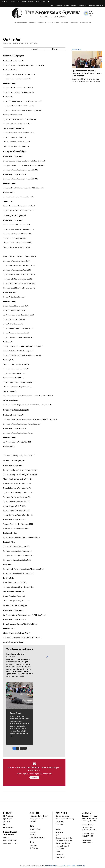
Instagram (8, 819)
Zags (57, 22)
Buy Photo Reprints (10, 843)
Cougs (50, 22)
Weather (43, 2)
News (19, 2)
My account (100, 5)
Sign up (34, 777)
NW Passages (85, 22)
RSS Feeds (60, 849)
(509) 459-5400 (87, 842)
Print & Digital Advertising (65, 819)
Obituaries (59, 824)
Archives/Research (62, 846)
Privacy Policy (71, 866)
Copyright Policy (80, 866)
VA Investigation (20, 22)
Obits (49, 2)
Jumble (58, 852)
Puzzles (52, 5)
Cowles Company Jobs (64, 838)
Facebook (8, 816)
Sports (24, 2)
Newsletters (59, 5)
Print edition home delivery (39, 816)
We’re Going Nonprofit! (69, 22)
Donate (6, 838)
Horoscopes (60, 857)
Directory (33, 835)
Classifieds (74, 5)
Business (31, 2)
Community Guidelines (51, 866)
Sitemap (32, 832)
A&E (37, 2)
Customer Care (83, 5)
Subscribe (92, 5)
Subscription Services (37, 838)
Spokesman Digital (62, 816)
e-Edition (67, 5)
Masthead (59, 832)
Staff (57, 835)
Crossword (60, 854)
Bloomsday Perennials (37, 22)
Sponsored (80, 49)
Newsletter (8, 827)
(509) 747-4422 (87, 836)
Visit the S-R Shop (10, 840)
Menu (5, 2)
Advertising (61, 813)
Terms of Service (62, 866)
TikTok (7, 822)
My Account (34, 848)
